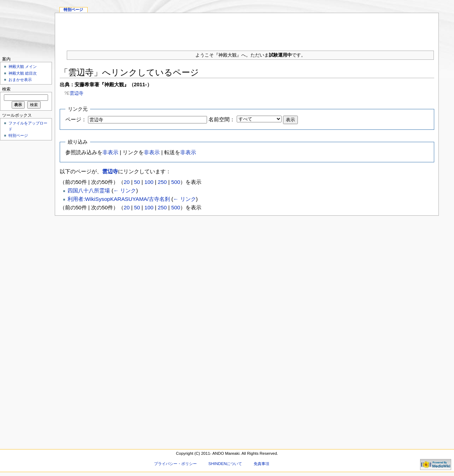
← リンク (125, 190)
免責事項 (261, 464)
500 (175, 182)
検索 (6, 89)
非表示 (110, 152)
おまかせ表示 (20, 80)
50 (137, 182)
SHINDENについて (225, 464)
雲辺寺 (76, 93)
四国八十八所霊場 (89, 190)
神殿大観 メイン (23, 66)
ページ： (76, 119)
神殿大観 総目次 (23, 73)
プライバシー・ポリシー (175, 464)
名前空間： (222, 119)
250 (162, 182)
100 (149, 182)
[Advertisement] (247, 29)
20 (127, 182)
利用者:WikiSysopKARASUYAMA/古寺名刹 (119, 199)
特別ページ (73, 10)
